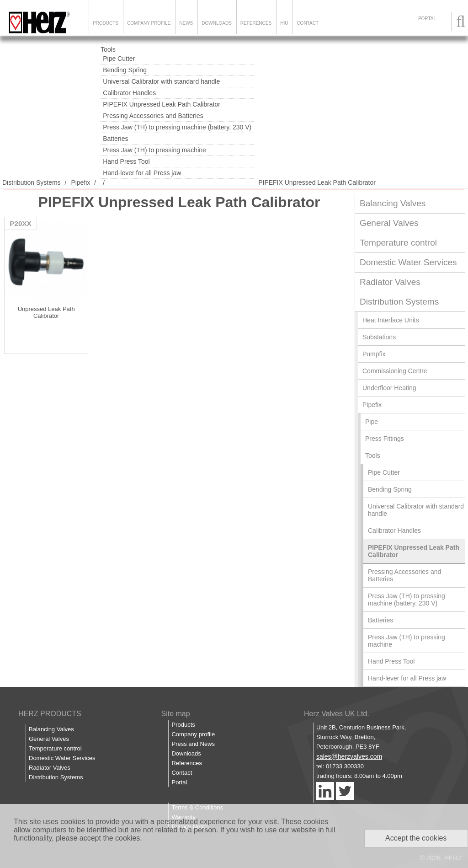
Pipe (372, 422)
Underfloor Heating (389, 388)
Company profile (193, 734)
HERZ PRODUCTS (50, 714)
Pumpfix (374, 354)
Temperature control (398, 243)
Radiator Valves (390, 282)
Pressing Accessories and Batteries (153, 116)
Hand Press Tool (126, 161)
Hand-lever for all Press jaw (142, 173)
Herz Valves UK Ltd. (337, 714)
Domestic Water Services (408, 262)
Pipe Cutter (119, 59)
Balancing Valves (393, 203)
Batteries (115, 139)
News (186, 23)
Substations (379, 337)
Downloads (217, 23)
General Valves (389, 223)
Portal (179, 782)
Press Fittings (385, 439)
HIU (284, 23)
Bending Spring (125, 70)
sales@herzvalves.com (349, 756)
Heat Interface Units (391, 320)
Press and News (193, 744)
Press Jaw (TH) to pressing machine (154, 150)
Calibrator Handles (129, 93)
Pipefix (80, 182)
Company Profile (149, 23)
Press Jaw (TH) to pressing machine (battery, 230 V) (177, 127)
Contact (308, 23)
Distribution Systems (32, 182)
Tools (108, 49)
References (256, 23)
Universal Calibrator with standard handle (161, 81)
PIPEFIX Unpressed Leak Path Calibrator (162, 104)
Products (106, 23)
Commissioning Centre (395, 371)
